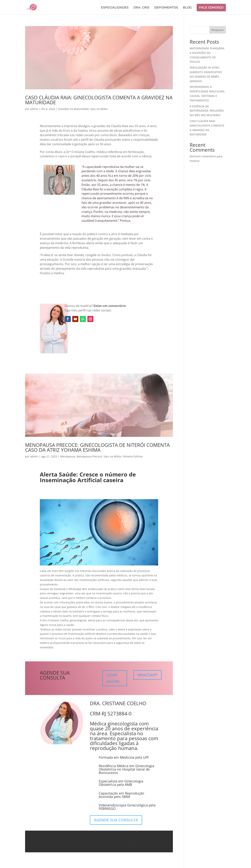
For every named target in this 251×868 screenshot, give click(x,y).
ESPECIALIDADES (115, 8)
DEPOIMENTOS (166, 8)
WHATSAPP (147, 675)
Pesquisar (218, 30)
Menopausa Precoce (89, 456)
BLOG (187, 8)
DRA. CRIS (141, 8)
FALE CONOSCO (211, 7)
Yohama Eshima (133, 456)
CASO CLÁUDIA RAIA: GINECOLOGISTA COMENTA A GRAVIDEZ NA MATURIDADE (99, 100)
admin (34, 109)
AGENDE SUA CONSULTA (116, 820)
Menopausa (68, 456)
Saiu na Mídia (99, 109)
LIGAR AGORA (113, 678)
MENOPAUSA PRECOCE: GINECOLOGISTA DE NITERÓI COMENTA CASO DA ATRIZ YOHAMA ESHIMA (97, 447)
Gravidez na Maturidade (73, 109)
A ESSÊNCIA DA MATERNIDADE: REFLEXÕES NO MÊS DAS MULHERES (207, 111)
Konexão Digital (126, 842)
